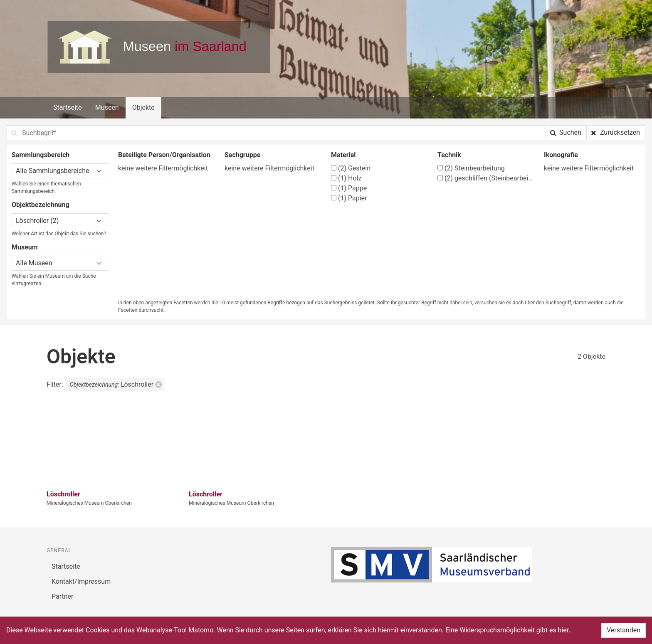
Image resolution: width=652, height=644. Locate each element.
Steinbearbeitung (471, 168)
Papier (349, 198)
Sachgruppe (242, 155)
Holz (346, 178)
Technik (449, 155)
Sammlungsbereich (41, 155)
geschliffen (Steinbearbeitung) (486, 178)
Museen (107, 107)
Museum (25, 247)
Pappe (349, 188)
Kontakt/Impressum (81, 581)
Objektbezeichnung (41, 205)
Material (343, 155)
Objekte (143, 107)
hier (563, 630)
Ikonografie (561, 155)
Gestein (351, 168)
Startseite (68, 107)
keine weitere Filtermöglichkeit (163, 168)
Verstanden (624, 630)
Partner (63, 596)
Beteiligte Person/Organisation (164, 155)
